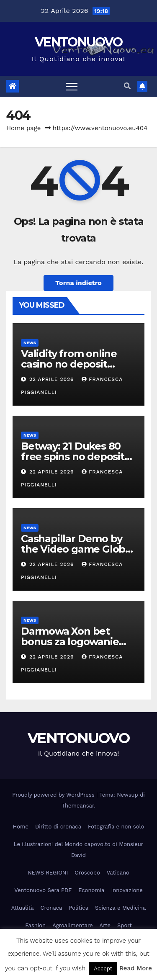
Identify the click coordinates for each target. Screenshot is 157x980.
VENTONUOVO (78, 42)
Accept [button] (103, 968)
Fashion (35, 925)
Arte (105, 925)
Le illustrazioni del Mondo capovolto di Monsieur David (78, 850)
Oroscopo (87, 873)
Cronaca (51, 908)
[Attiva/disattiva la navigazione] (72, 86)
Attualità (23, 908)
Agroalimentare (72, 925)
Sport (125, 925)
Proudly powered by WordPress (54, 795)
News (30, 343)
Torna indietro (78, 283)
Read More (136, 968)
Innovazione (127, 890)
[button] (127, 86)
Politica (78, 908)
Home (21, 827)
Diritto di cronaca (58, 827)
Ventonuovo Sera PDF (43, 890)
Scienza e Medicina (120, 908)
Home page (24, 128)
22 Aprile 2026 (53, 379)
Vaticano (118, 873)
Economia (91, 890)
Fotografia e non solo (116, 827)
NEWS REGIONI (48, 873)
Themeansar (78, 806)
